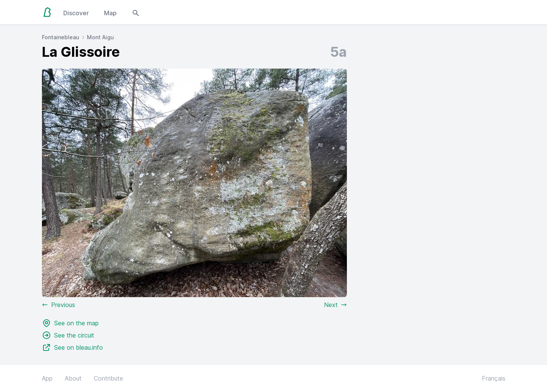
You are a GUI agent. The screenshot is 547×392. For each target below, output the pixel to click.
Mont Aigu (100, 37)
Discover (76, 13)
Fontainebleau (61, 37)
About (73, 378)
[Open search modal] (136, 12)
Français (494, 378)
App (47, 378)
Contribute (108, 378)
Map (110, 13)
